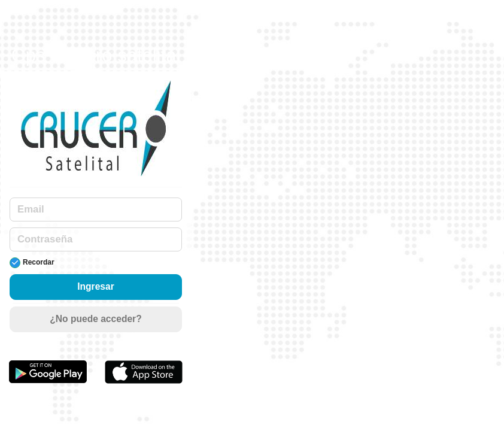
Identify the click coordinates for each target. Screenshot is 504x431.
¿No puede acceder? (95, 319)
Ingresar (96, 286)
